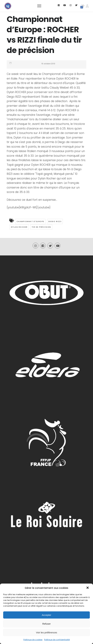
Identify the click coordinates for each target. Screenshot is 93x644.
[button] (88, 588)
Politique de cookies (33, 640)
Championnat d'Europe (30, 221)
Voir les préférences (47, 632)
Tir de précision (41, 227)
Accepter (46, 615)
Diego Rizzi (55, 221)
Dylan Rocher (19, 227)
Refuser (47, 624)
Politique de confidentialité (57, 640)
